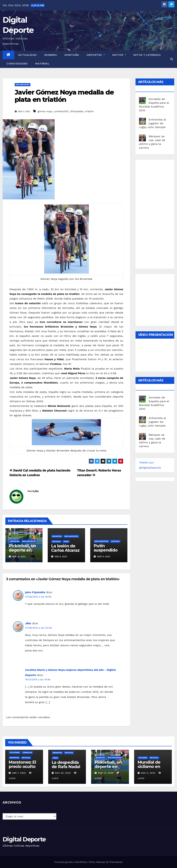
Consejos (27, 752)
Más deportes (23, 85)
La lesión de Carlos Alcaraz (65, 548)
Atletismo (15, 752)
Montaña (72, 55)
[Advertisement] (158, 213)
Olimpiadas (77, 111)
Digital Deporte (24, 839)
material (42, 64)
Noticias (56, 541)
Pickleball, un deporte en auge (22, 550)
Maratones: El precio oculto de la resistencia (22, 769)
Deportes (96, 55)
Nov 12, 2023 (106, 773)
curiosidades (17, 64)
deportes (15, 541)
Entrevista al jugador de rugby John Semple (152, 123)
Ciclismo (143, 758)
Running (51, 55)
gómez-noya (45, 111)
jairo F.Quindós (35, 592)
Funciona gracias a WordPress (71, 862)
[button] (172, 59)
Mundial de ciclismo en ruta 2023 (149, 766)
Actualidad (27, 55)
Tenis (66, 541)
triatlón (89, 111)
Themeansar (116, 862)
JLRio (36, 491)
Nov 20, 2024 (63, 773)
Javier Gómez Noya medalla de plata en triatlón (64, 96)
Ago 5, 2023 (148, 773)
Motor (119, 55)
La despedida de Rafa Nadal (66, 764)
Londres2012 (61, 111)
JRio (28, 623)
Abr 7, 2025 (19, 773)
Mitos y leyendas (147, 55)
